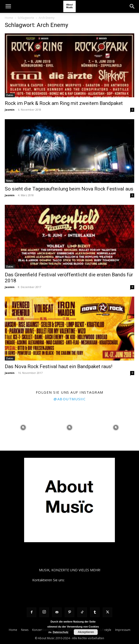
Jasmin (10, 110)
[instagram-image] (23, 428)
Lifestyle (106, 630)
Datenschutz (61, 632)
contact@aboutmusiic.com (86, 580)
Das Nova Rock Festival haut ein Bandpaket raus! (59, 366)
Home (9, 18)
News (10, 181)
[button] (8, 6)
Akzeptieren (86, 632)
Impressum (123, 630)
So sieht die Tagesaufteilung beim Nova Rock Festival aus (69, 189)
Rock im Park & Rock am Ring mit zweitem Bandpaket (64, 103)
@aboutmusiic (69, 399)
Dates (10, 95)
